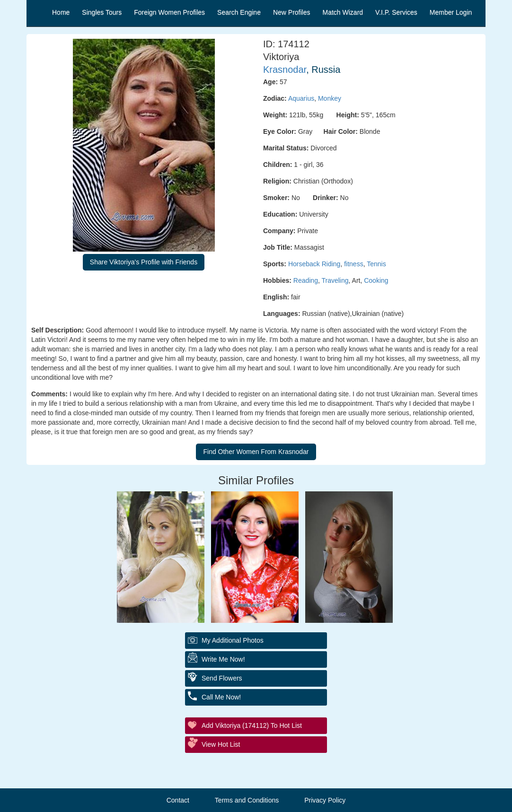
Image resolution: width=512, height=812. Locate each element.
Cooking (376, 280)
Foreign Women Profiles (169, 12)
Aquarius (301, 98)
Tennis (376, 264)
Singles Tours (102, 12)
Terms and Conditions (247, 800)
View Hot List (221, 744)
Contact (178, 800)
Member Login (451, 12)
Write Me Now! (223, 659)
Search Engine (239, 12)
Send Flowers (222, 678)
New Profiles (292, 12)
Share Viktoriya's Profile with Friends (144, 262)
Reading (306, 280)
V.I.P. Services (396, 12)
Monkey (330, 98)
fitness (353, 264)
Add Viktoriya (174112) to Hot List (252, 725)
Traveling (335, 280)
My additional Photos (233, 640)
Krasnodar (285, 70)
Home (61, 12)
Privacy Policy (325, 800)
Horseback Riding (314, 264)
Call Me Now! (221, 697)
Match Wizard (343, 12)
